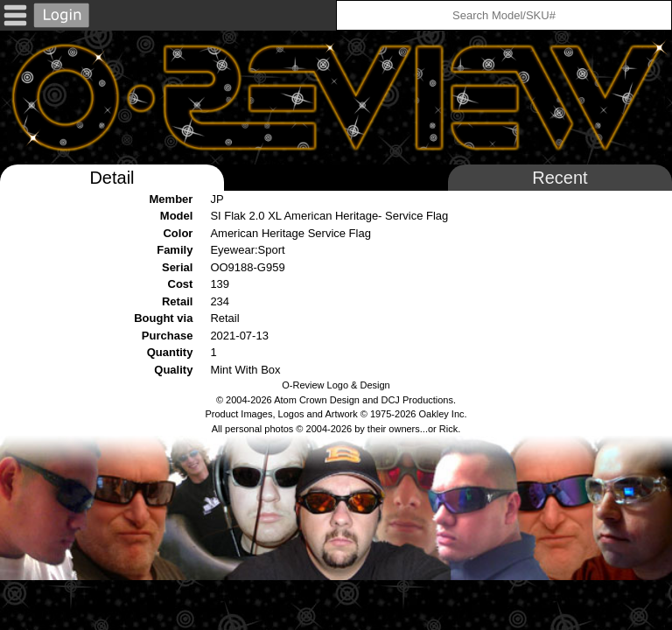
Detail (112, 178)
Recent (560, 178)
